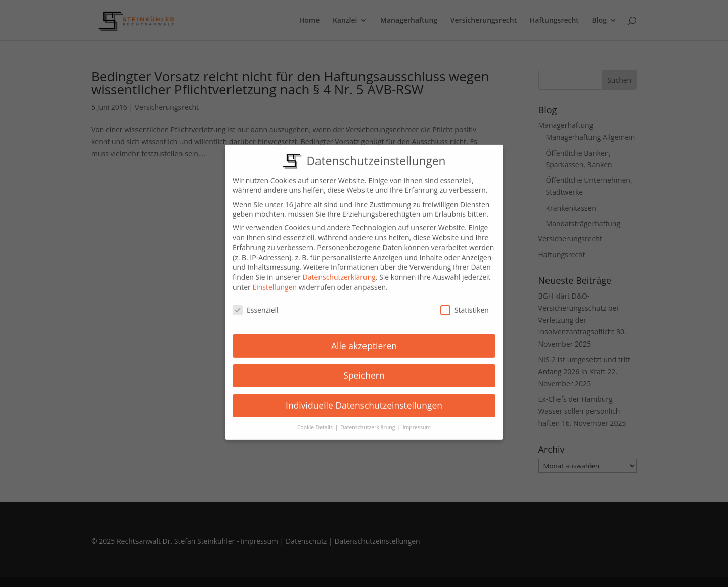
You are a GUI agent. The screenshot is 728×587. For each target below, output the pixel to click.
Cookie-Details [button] (316, 420)
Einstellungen (275, 280)
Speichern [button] (364, 368)
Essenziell (256, 303)
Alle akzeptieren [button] (364, 338)
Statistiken (465, 303)
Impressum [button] (417, 420)
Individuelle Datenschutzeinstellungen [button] (364, 398)
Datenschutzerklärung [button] (368, 420)
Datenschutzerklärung (339, 270)
